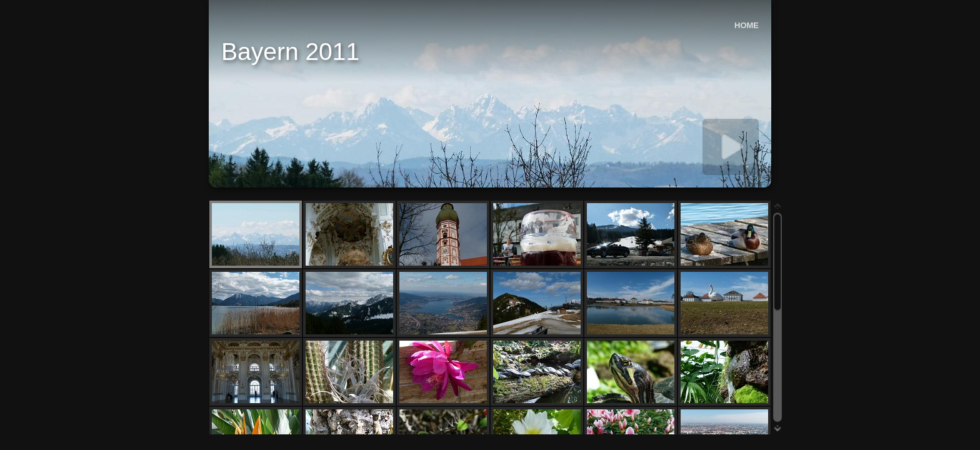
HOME (747, 25)
